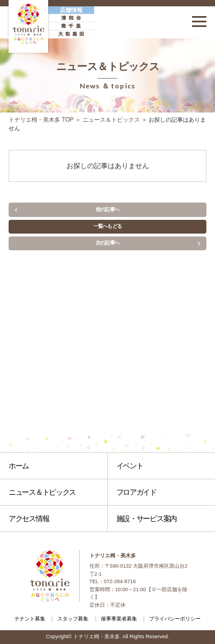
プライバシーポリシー (175, 619)
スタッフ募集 (73, 619)
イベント (130, 466)
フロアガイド (136, 492)
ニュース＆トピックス (111, 120)
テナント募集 (30, 619)
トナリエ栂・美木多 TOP (41, 120)
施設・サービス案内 (146, 519)
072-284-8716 (120, 581)
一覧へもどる (108, 226)
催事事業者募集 (119, 619)
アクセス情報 (29, 519)
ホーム (19, 466)
